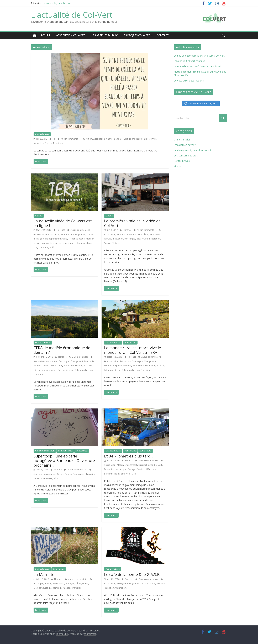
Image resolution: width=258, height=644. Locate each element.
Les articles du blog (105, 35)
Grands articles (43, 342)
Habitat (79, 366)
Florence (61, 230)
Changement (112, 139)
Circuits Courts (64, 474)
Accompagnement (43, 583)
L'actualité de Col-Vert (72, 15)
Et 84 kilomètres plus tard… (129, 456)
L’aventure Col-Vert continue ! (190, 61)
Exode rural (57, 366)
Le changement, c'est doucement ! (193, 150)
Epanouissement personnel (143, 139)
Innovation (118, 239)
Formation (69, 366)
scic (35, 247)
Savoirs (108, 243)
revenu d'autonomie (65, 243)
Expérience (155, 234)
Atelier (120, 465)
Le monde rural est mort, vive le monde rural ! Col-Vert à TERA (133, 350)
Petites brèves (42, 134)
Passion (140, 469)
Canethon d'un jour (45, 451)
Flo (54, 139)
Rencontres (130, 342)
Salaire (122, 474)
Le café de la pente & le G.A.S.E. (132, 574)
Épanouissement (42, 366)
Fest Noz (161, 583)
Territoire (48, 478)
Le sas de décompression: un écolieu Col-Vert (199, 55)
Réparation (155, 239)
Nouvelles (38, 143)
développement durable (55, 239)
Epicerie (90, 474)
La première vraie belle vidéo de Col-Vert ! (132, 223)
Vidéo (53, 247)
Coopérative (79, 474)
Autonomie (66, 234)
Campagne (64, 361)
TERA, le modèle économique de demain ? (62, 350)
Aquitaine (38, 474)
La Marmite (44, 574)
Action (89, 139)
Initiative (88, 366)
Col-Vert (124, 139)
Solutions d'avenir (84, 370)
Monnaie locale (49, 370)
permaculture (47, 243)
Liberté (37, 370)
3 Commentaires (79, 357)
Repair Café (142, 239)
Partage (131, 469)
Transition (58, 143)
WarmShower (122, 588)
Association (99, 139)
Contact (163, 35)
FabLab (108, 239)
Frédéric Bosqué (77, 239)
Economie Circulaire (139, 234)
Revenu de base (84, 243)
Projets (48, 143)
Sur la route (146, 451)
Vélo (128, 474)
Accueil (46, 35)
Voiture (116, 243)
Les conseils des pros (186, 155)
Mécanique (130, 239)
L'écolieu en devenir (185, 145)
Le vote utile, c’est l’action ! (57, 3)
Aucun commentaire (69, 139)
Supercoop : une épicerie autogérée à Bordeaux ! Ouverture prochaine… (64, 460)
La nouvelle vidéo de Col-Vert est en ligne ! (63, 223)
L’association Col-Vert (70, 35)
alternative (42, 234)
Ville (56, 478)
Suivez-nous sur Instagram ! (201, 103)
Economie (89, 361)
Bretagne (70, 583)
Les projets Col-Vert (136, 35)
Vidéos (39, 215)
